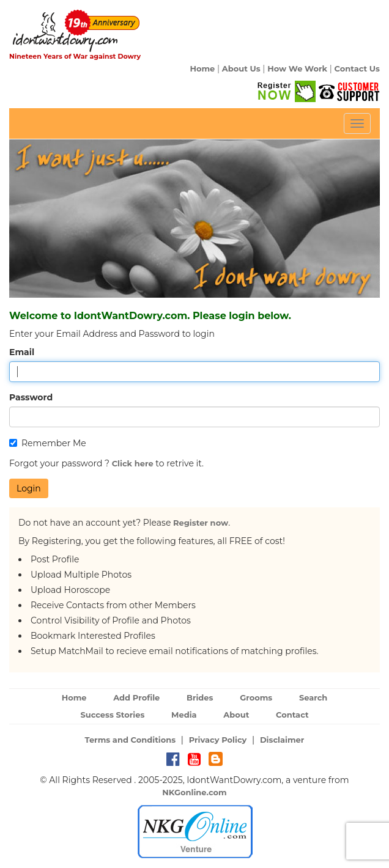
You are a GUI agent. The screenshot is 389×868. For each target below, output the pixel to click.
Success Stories (112, 715)
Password (31, 397)
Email (22, 352)
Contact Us (357, 68)
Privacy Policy (218, 740)
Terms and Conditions (131, 740)
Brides (200, 697)
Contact (292, 715)
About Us (241, 68)
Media (184, 715)
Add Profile (136, 697)
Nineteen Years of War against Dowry (75, 56)
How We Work (297, 68)
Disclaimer (282, 740)
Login (29, 488)
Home (202, 68)
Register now (201, 523)
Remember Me (48, 443)
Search (313, 697)
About (236, 715)
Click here (133, 463)
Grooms (256, 697)
